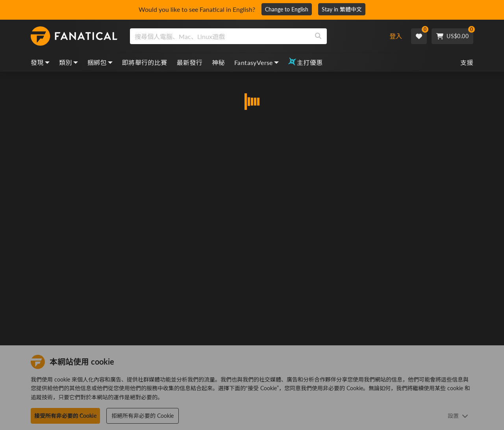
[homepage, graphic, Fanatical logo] (74, 36)
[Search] (318, 36)
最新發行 (190, 62)
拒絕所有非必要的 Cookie (143, 416)
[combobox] (253, 36)
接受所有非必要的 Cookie (65, 416)
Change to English (287, 9)
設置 (458, 416)
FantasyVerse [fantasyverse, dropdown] (257, 62)
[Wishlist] (419, 36)
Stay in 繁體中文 (342, 9)
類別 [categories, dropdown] (69, 62)
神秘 (218, 62)
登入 (396, 36)
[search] (220, 36)
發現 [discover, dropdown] (40, 62)
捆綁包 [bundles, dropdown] (100, 62)
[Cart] (452, 36)
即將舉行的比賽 (145, 62)
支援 (467, 62)
